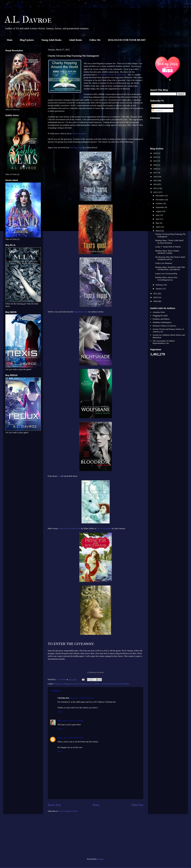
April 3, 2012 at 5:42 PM (73, 738)
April (158, 227)
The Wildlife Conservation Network (112, 75)
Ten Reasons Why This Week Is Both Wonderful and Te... (170, 258)
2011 (155, 294)
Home (96, 805)
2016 (155, 177)
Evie (59, 721)
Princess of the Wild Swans (70, 528)
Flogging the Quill (160, 316)
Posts (155, 106)
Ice (60, 476)
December (160, 196)
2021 (155, 161)
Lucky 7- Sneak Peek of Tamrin (168, 247)
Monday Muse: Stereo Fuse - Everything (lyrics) (167, 279)
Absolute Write (159, 312)
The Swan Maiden (104, 528)
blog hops (58, 684)
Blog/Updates (27, 40)
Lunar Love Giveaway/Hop (166, 273)
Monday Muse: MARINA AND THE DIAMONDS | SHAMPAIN (170, 268)
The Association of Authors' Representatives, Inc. (164, 342)
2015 (155, 180)
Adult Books (76, 40)
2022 (155, 157)
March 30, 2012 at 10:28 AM (82, 698)
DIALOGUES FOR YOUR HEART (127, 40)
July (158, 215)
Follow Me (95, 40)
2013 (155, 188)
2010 (155, 297)
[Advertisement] (23, 837)
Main (10, 40)
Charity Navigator (79, 133)
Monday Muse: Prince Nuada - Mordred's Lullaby (167, 252)
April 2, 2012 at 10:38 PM (73, 721)
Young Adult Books (51, 40)
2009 (155, 301)
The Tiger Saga (76, 147)
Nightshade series (81, 312)
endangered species (71, 684)
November (160, 200)
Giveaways (84, 684)
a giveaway (96, 672)
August (159, 211)
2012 (155, 192)
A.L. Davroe (28, 20)
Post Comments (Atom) (68, 811)
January (159, 289)
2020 (155, 165)
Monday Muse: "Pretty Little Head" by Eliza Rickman (169, 242)
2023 (155, 153)
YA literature (124, 684)
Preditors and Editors (161, 319)
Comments (158, 111)
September (160, 207)
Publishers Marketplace (162, 322)
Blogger (100, 859)
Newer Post (54, 805)
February (160, 285)
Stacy (60, 738)
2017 (155, 173)
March (159, 231)
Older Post (137, 805)
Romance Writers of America (164, 326)
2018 (155, 169)
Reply (60, 712)
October (159, 203)
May (158, 223)
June (158, 219)
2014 (155, 184)
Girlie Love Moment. (164, 263)
